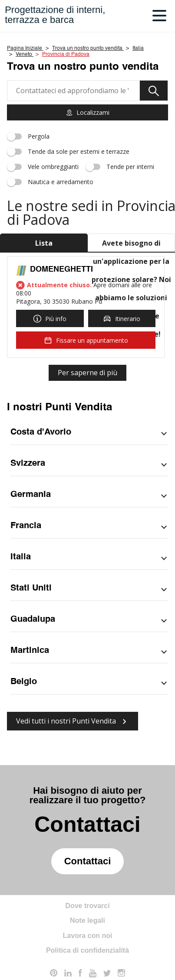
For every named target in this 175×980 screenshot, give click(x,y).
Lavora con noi (88, 936)
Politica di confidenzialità (87, 950)
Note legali (87, 920)
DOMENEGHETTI (61, 269)
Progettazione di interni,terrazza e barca (55, 15)
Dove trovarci (87, 906)
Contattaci (88, 861)
